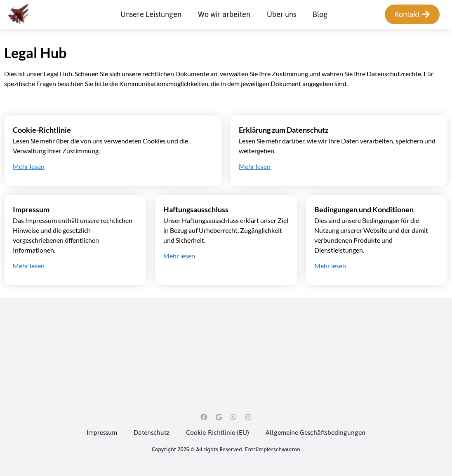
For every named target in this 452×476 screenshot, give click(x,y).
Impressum (102, 433)
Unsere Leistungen (151, 15)
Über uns (281, 15)
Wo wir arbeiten (224, 15)
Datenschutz (152, 433)
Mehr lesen (29, 166)
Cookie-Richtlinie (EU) (218, 433)
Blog (320, 15)
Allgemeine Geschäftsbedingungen (315, 433)
